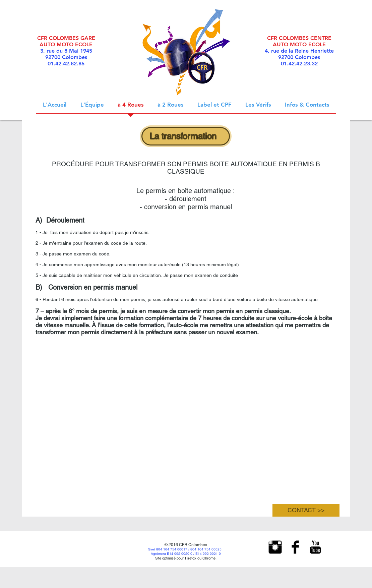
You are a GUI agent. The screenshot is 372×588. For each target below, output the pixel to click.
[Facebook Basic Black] (295, 547)
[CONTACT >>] (306, 510)
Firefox (191, 558)
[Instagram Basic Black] (275, 547)
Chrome (209, 558)
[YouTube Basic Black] (315, 547)
